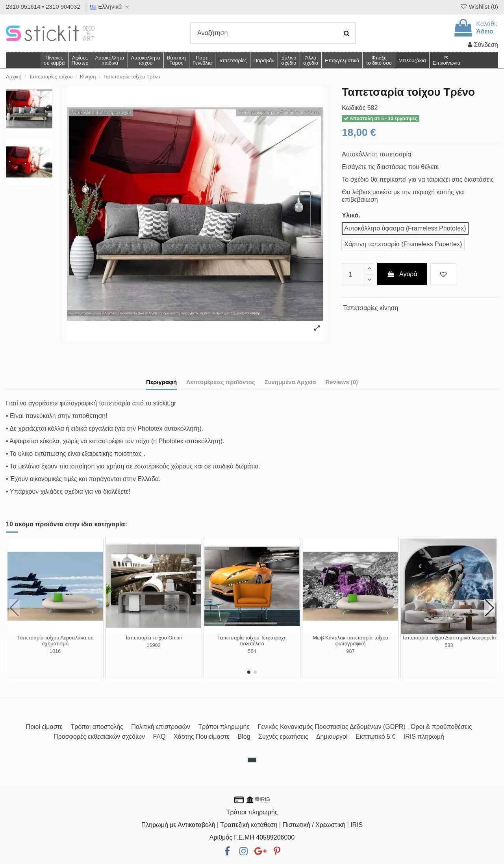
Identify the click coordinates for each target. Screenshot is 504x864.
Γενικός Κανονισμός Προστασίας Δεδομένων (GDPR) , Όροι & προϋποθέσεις (365, 727)
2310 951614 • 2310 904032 (43, 7)
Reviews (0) (342, 382)
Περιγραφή (161, 382)
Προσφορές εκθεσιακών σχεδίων (99, 737)
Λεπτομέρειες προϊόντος (221, 382)
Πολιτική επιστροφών (161, 727)
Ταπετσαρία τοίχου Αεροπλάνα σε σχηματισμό (55, 641)
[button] (310, 60)
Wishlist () (479, 7)
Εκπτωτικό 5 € (375, 737)
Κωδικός (354, 108)
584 (252, 651)
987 (350, 651)
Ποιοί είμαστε (44, 727)
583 (449, 645)
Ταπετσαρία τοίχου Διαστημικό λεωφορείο (449, 638)
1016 (55, 651)
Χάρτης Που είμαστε (202, 737)
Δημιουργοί (332, 737)
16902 (154, 645)
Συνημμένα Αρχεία (290, 382)
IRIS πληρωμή (424, 737)
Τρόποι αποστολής (97, 727)
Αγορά (402, 274)
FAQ (159, 737)
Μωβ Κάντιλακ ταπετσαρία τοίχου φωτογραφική (350, 641)
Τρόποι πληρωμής (224, 727)
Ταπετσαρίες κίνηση (371, 308)
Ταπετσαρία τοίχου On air (154, 638)
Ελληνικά (111, 7)
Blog (244, 737)
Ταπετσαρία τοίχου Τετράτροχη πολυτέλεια (252, 641)
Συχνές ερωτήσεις (283, 737)
